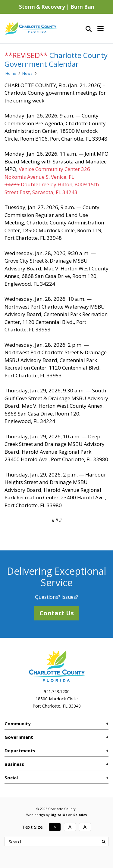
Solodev (80, 815)
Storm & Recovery (42, 7)
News (27, 73)
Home (11, 73)
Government (19, 737)
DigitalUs (59, 815)
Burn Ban (82, 7)
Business (14, 764)
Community (18, 723)
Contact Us (57, 613)
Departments (20, 751)
